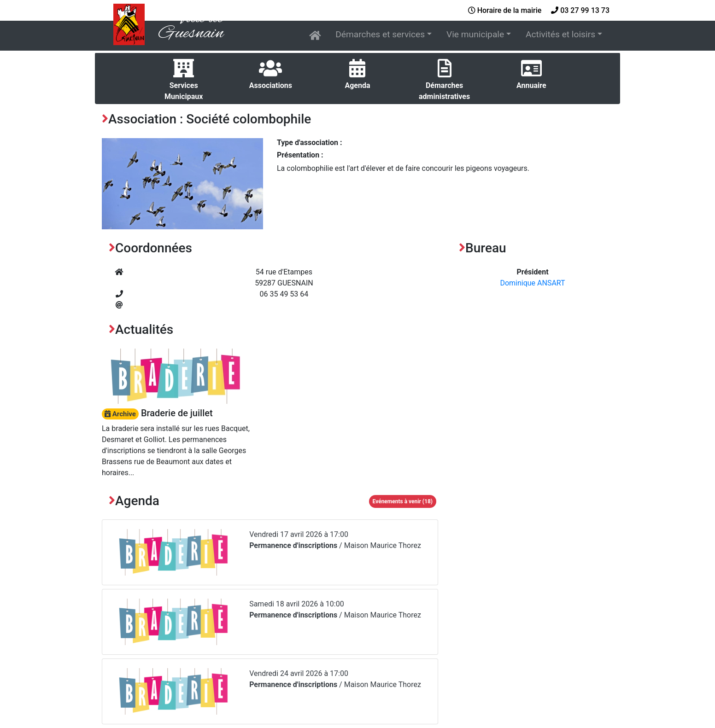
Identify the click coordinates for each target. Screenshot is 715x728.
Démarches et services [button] (380, 34)
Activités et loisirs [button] (560, 34)
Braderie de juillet (157, 413)
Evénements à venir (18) (403, 501)
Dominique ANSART (532, 283)
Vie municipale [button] (475, 34)
